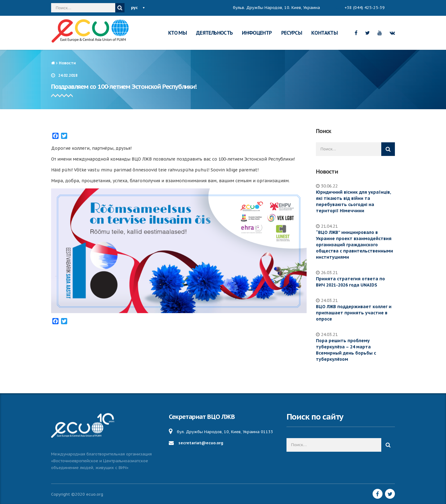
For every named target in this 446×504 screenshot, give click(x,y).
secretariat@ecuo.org (201, 443)
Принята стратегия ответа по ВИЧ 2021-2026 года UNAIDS (350, 282)
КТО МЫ (177, 33)
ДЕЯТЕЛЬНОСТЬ (214, 33)
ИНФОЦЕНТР (257, 33)
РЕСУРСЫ (292, 33)
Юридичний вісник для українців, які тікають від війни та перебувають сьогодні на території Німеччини (353, 201)
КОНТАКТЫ (324, 33)
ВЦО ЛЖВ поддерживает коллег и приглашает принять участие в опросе (354, 313)
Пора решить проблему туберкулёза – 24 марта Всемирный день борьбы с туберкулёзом (346, 350)
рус (134, 8)
